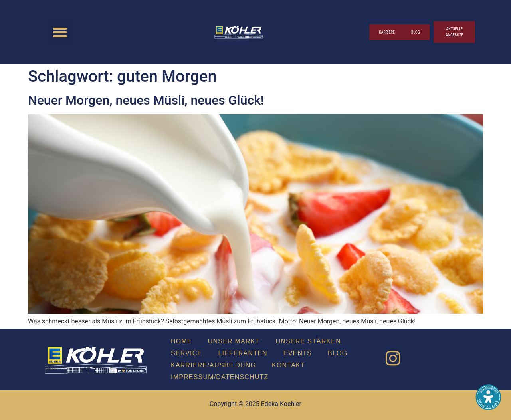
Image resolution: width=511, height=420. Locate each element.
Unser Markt (234, 341)
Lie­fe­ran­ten (243, 353)
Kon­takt (288, 365)
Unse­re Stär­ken (308, 341)
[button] (60, 32)
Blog (338, 353)
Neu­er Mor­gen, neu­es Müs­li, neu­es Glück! (146, 100)
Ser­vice (186, 353)
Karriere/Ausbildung (213, 365)
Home (181, 341)
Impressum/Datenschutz (220, 377)
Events (298, 353)
